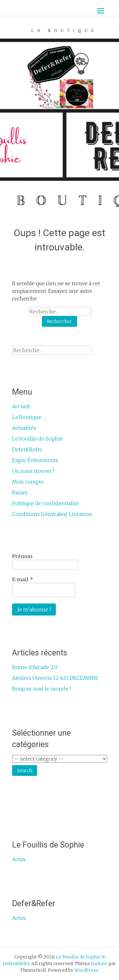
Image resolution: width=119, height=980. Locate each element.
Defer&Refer (27, 449)
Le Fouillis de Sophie (37, 439)
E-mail (23, 579)
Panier (20, 493)
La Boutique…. (29, 417)
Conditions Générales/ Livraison (52, 514)
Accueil (21, 406)
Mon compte (28, 482)
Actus (19, 859)
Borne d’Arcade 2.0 (35, 667)
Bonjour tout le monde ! (41, 689)
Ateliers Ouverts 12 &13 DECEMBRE (55, 678)
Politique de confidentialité (45, 503)
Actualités (24, 428)
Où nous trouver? (33, 471)
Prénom (22, 556)
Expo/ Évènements (35, 460)
